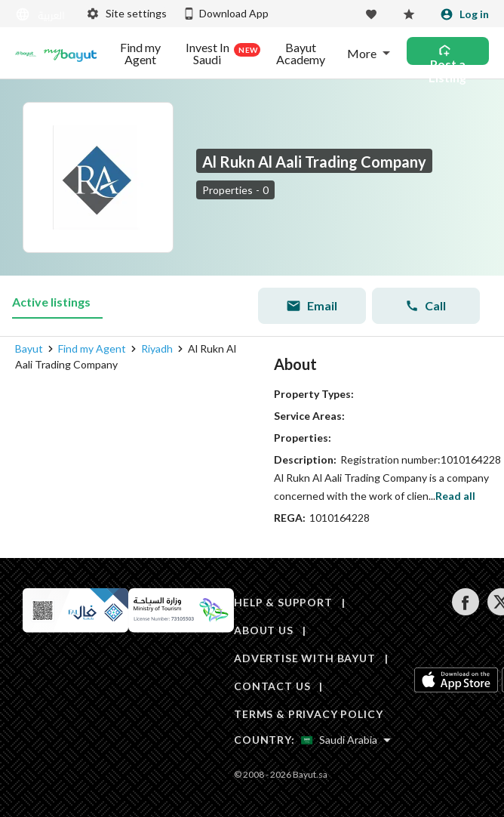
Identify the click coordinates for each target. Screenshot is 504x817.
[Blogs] (70, 54)
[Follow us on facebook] (465, 611)
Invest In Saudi (220, 54)
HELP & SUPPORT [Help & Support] (283, 602)
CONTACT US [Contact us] (272, 686)
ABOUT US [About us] (264, 630)
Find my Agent (140, 54)
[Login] (464, 14)
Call (426, 305)
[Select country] (346, 740)
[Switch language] (41, 15)
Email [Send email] (312, 306)
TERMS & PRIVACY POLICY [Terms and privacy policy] (308, 714)
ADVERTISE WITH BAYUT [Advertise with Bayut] (305, 658)
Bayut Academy (301, 54)
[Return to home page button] (26, 54)
